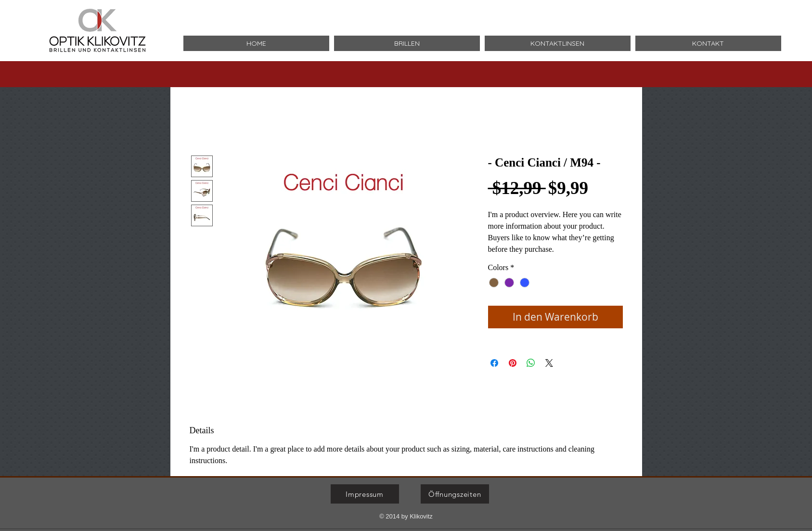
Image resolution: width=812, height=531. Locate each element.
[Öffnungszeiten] (455, 494)
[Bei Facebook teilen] (494, 363)
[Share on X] (549, 363)
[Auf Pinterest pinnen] (513, 363)
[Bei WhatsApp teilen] (531, 363)
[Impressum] (365, 494)
